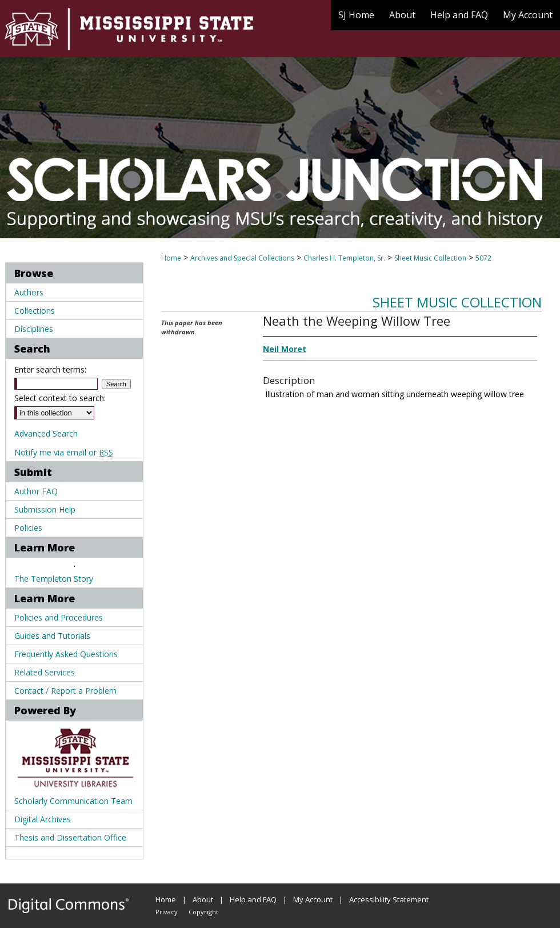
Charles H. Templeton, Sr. (344, 258)
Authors (29, 292)
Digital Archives (43, 819)
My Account (313, 899)
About (203, 899)
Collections (35, 311)
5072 (483, 258)
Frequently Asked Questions (66, 654)
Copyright (203, 912)
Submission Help (45, 509)
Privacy (167, 912)
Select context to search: (60, 398)
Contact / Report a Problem (65, 691)
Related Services (45, 672)
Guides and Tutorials (52, 636)
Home (171, 258)
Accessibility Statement (389, 899)
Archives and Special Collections (242, 258)
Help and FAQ (253, 899)
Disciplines (34, 329)
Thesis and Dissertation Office (70, 837)
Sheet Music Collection (430, 258)
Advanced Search (46, 433)
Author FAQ (36, 491)
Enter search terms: (50, 369)
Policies (28, 528)
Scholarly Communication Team (73, 801)
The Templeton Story (54, 579)
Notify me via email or (64, 452)
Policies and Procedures (59, 617)
